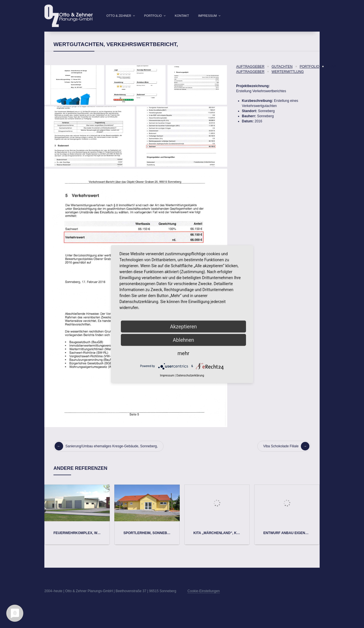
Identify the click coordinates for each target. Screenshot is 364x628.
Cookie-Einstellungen (203, 600)
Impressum (207, 16)
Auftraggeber (250, 76)
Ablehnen (183, 340)
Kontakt (182, 16)
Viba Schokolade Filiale (286, 455)
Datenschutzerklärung (190, 375)
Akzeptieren (184, 326)
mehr (183, 353)
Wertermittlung (288, 81)
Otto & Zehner (119, 16)
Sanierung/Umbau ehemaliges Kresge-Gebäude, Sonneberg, (106, 455)
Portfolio (153, 16)
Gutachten (282, 76)
